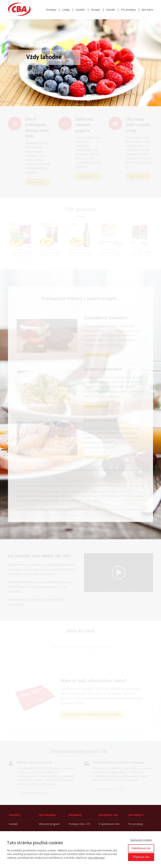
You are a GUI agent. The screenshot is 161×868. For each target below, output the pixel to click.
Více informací (96, 858)
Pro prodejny (128, 10)
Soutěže (80, 10)
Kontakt (111, 10)
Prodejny (51, 10)
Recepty (96, 10)
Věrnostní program (49, 824)
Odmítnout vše (141, 848)
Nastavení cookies (141, 840)
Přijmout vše (141, 857)
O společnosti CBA (109, 824)
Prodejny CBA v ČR (79, 824)
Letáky (66, 10)
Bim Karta (147, 10)
